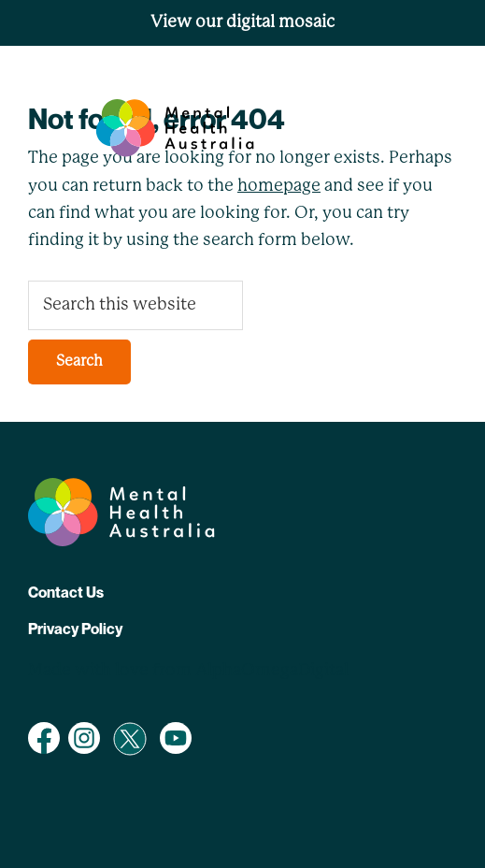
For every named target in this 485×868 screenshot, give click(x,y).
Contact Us (66, 592)
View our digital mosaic (242, 22)
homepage (279, 186)
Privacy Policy (75, 629)
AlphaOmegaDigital (272, 671)
